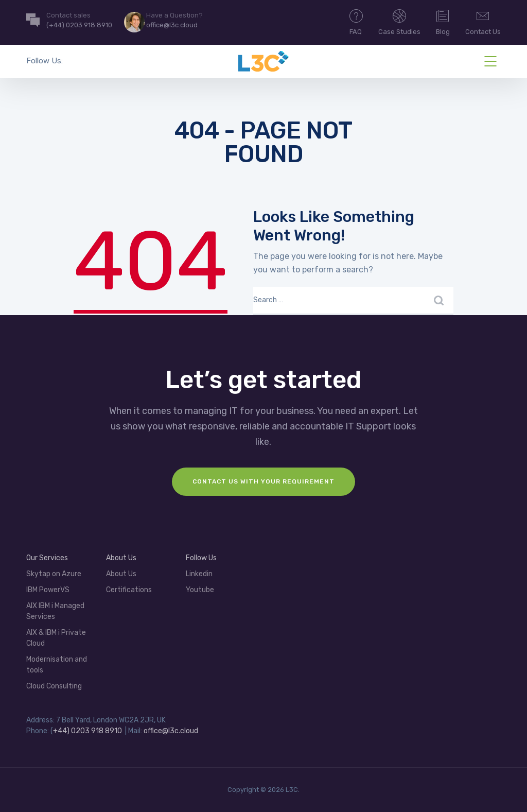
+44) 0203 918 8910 (87, 731)
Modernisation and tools (57, 665)
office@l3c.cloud (171, 731)
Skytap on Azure (54, 574)
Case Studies (399, 22)
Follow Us (201, 558)
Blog (443, 22)
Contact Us (483, 22)
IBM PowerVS (48, 590)
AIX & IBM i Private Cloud (56, 638)
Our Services (47, 558)
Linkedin (199, 574)
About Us (121, 558)
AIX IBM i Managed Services (55, 611)
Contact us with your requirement (263, 481)
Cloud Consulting (54, 686)
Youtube (200, 590)
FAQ (356, 22)
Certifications (129, 590)
